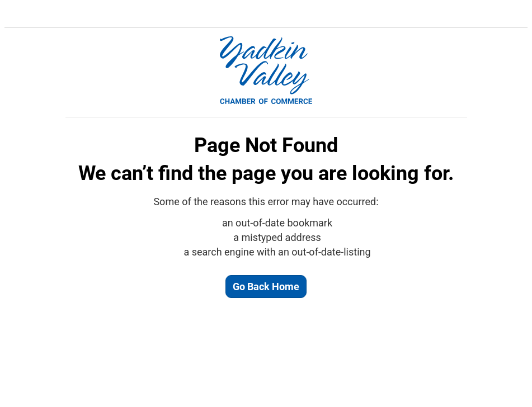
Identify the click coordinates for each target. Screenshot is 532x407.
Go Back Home (266, 287)
